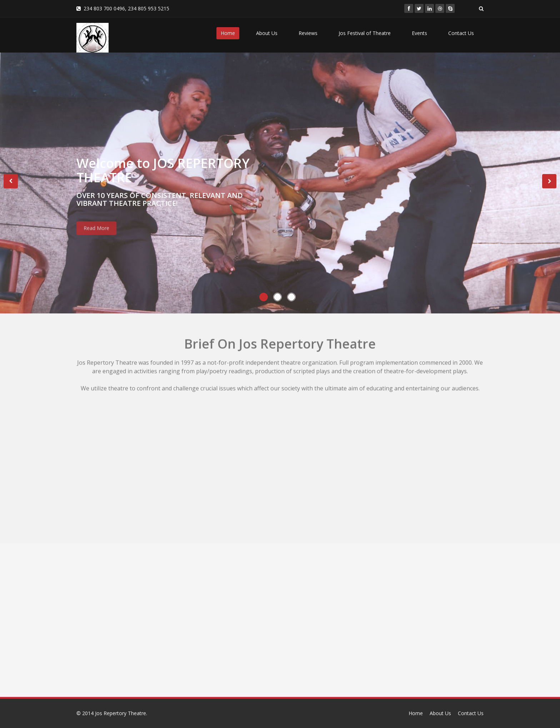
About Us (267, 33)
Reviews (308, 33)
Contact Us (461, 33)
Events (419, 33)
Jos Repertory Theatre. (121, 713)
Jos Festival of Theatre (365, 33)
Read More (96, 233)
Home (228, 33)
